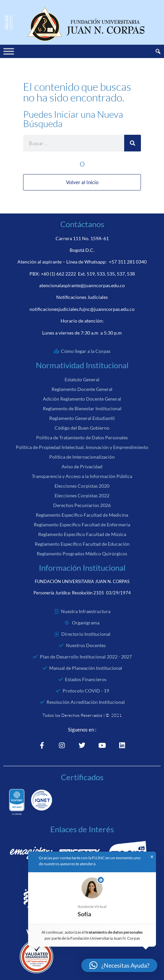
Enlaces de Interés (82, 829)
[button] (92, 898)
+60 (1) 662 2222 (58, 274)
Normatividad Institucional (82, 365)
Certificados (82, 777)
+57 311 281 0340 (128, 262)
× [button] (152, 857)
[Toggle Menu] (9, 51)
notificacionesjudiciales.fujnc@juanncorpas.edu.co (82, 309)
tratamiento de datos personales (114, 932)
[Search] (133, 143)
